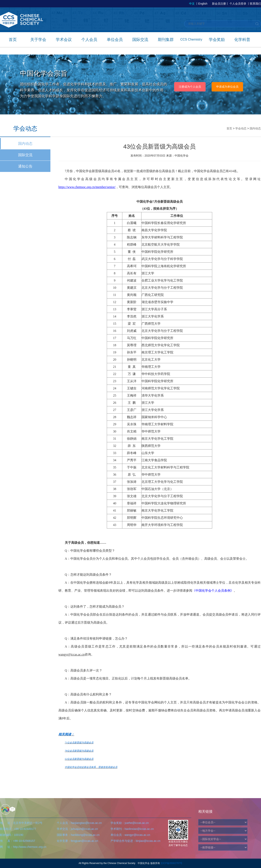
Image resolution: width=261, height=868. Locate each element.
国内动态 (25, 144)
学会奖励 (217, 40)
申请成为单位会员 (227, 87)
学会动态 (241, 128)
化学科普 (242, 40)
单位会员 (115, 40)
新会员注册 (219, 4)
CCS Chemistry (191, 39)
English (203, 4)
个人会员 (89, 40)
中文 (192, 4)
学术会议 (64, 40)
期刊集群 (166, 40)
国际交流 (140, 40)
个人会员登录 (238, 4)
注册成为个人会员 (190, 87)
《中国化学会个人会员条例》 (213, 591)
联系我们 (255, 4)
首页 (13, 40)
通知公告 (25, 166)
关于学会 (38, 40)
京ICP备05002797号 (171, 863)
